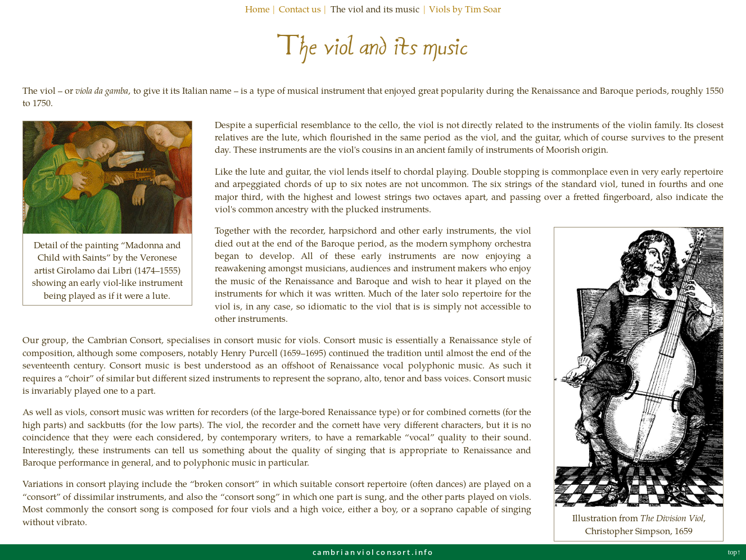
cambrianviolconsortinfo (373, 552)
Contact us (300, 9)
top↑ (735, 552)
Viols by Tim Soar (465, 9)
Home (257, 9)
